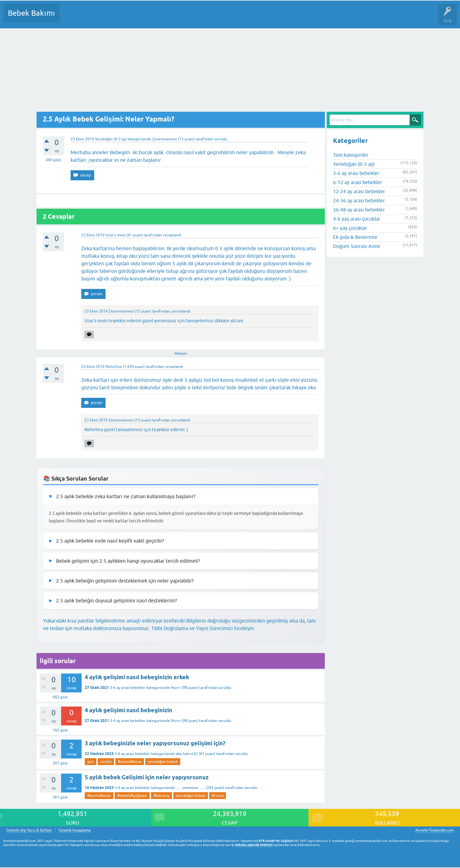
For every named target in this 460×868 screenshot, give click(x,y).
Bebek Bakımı (31, 13)
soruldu (221, 139)
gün (91, 762)
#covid (218, 796)
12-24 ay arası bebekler (359, 191)
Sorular (71, 18)
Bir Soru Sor (181, 18)
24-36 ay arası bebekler (359, 200)
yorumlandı (181, 311)
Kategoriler (129, 18)
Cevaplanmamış (98, 18)
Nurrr (176, 688)
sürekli (106, 762)
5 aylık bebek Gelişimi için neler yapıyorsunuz (147, 777)
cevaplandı (172, 235)
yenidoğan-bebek (163, 762)
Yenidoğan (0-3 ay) (111, 139)
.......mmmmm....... (190, 788)
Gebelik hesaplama (75, 830)
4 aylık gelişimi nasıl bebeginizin (129, 710)
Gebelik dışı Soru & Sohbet (29, 830)
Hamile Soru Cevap (264, 18)
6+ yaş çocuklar (350, 228)
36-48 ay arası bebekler (359, 210)
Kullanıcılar (155, 18)
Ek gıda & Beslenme (355, 237)
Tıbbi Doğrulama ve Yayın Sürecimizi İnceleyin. (203, 628)
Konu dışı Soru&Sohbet (219, 18)
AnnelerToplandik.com (434, 830)
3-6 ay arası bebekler (128, 688)
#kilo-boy (161, 796)
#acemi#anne (130, 762)
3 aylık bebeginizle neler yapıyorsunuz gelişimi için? (155, 743)
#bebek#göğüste (132, 796)
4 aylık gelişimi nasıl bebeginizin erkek (137, 677)
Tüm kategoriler (351, 155)
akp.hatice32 (187, 754)
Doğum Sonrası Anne (357, 246)
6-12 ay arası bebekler (358, 182)
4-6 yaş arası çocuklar (357, 219)
